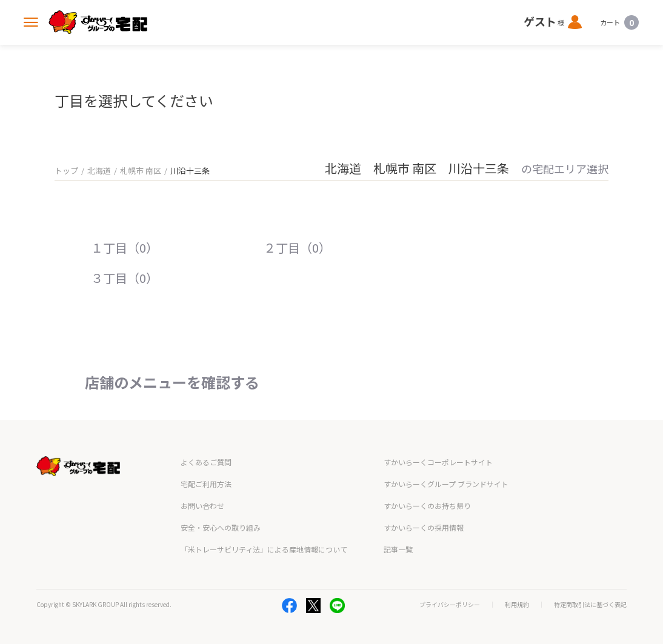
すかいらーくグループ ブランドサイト (446, 484)
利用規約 (517, 605)
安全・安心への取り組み (221, 527)
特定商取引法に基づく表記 (590, 605)
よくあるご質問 (206, 462)
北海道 (99, 171)
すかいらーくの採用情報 (424, 527)
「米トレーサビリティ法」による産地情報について (264, 549)
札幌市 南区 (141, 171)
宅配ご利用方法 (206, 484)
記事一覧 (398, 549)
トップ (66, 171)
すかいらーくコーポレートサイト (438, 462)
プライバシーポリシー (450, 605)
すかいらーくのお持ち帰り (427, 506)
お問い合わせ (202, 506)
